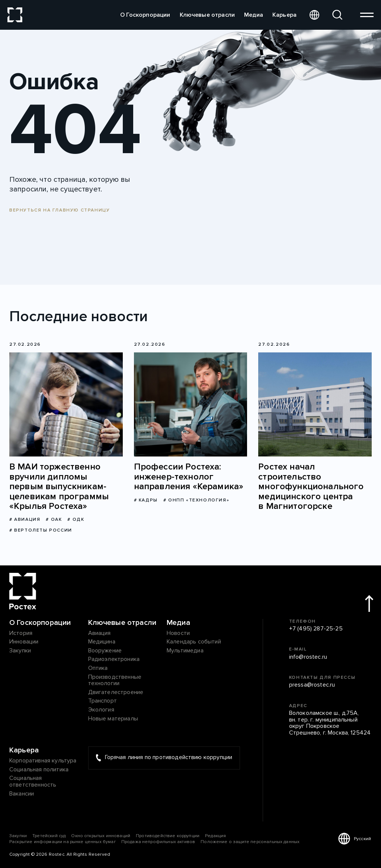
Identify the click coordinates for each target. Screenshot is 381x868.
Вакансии (22, 794)
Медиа (254, 15)
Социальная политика (39, 770)
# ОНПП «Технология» (196, 500)
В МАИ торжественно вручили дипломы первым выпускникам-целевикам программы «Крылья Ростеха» (59, 487)
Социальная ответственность (33, 782)
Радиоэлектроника (114, 659)
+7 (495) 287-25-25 (316, 629)
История (21, 633)
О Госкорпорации (145, 15)
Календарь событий (194, 642)
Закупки (20, 651)
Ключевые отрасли (207, 15)
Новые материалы (113, 719)
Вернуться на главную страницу (60, 210)
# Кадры (146, 500)
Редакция (215, 836)
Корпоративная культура (43, 761)
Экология (101, 710)
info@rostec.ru (308, 657)
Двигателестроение (116, 693)
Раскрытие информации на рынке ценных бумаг (63, 842)
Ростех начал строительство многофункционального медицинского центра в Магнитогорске (311, 487)
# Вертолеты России (41, 530)
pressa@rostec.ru (312, 685)
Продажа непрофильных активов (158, 842)
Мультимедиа (185, 651)
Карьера (284, 15)
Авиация (100, 633)
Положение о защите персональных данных (250, 842)
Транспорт (103, 701)
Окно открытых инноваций (101, 836)
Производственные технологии (115, 680)
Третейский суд (49, 836)
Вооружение (105, 651)
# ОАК (54, 519)
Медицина (102, 642)
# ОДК (76, 519)
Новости (178, 633)
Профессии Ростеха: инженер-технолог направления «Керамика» (189, 477)
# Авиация (25, 519)
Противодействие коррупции (168, 836)
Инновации (24, 642)
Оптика (98, 668)
